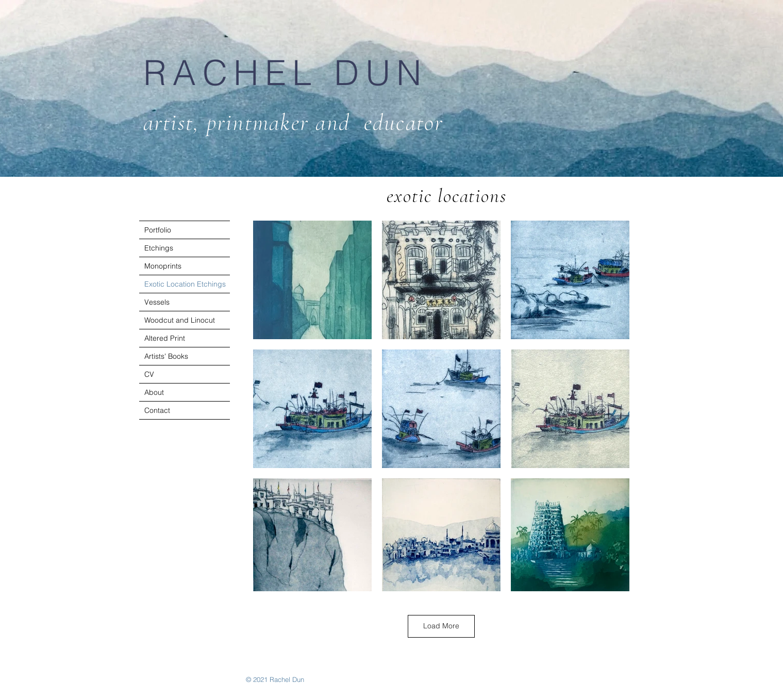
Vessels (157, 302)
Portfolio (158, 230)
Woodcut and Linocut (180, 320)
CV (149, 374)
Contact (157, 410)
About (154, 392)
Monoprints (163, 266)
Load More (441, 626)
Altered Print (165, 338)
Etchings (159, 248)
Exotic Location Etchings (185, 284)
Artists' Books (166, 356)
